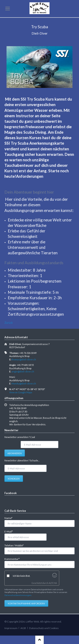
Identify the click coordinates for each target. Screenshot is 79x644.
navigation (8, 9)
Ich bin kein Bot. (22, 576)
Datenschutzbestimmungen (18, 595)
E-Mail (10, 531)
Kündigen (14, 479)
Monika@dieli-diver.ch (24, 383)
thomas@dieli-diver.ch (24, 359)
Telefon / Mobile (14, 545)
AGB (23, 628)
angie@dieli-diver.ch (23, 371)
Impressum (11, 628)
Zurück (9, 323)
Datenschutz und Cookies (44, 628)
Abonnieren (15, 453)
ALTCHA (53, 583)
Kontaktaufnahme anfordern (26, 603)
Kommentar (12, 559)
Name (10, 518)
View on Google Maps (21, 392)
